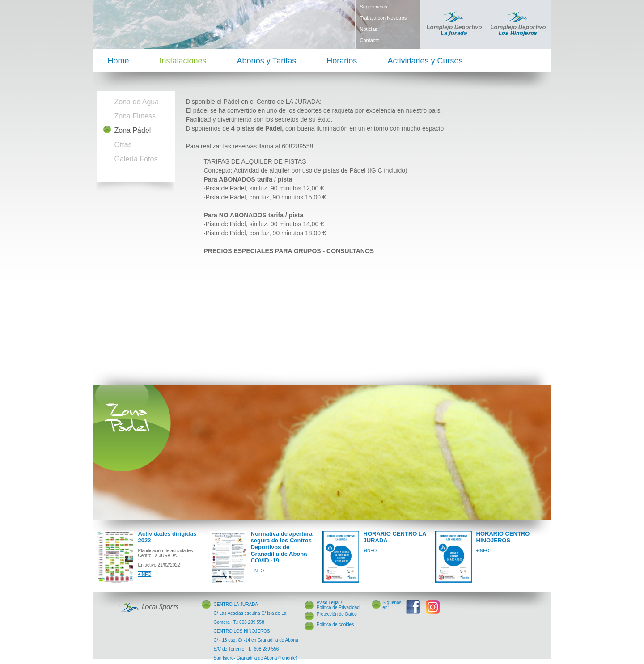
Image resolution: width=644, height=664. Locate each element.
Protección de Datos (337, 614)
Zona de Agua (137, 102)
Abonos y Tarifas (267, 61)
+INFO (145, 574)
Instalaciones (183, 61)
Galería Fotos (136, 159)
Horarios (342, 61)
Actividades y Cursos (425, 61)
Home (119, 61)
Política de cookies (335, 624)
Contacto (370, 40)
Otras (123, 145)
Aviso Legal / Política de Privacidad (338, 605)
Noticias (369, 29)
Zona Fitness (135, 116)
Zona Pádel (133, 130)
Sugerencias (374, 7)
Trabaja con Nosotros (383, 18)
